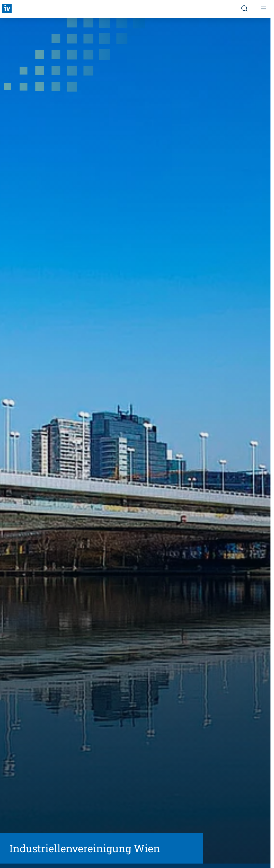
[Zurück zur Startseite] (7, 8)
